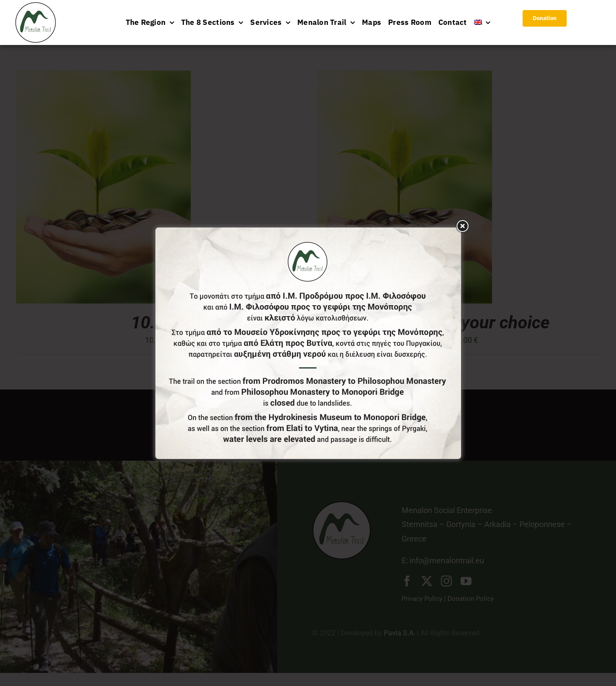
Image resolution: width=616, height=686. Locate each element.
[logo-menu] (36, 6)
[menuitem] (482, 22)
